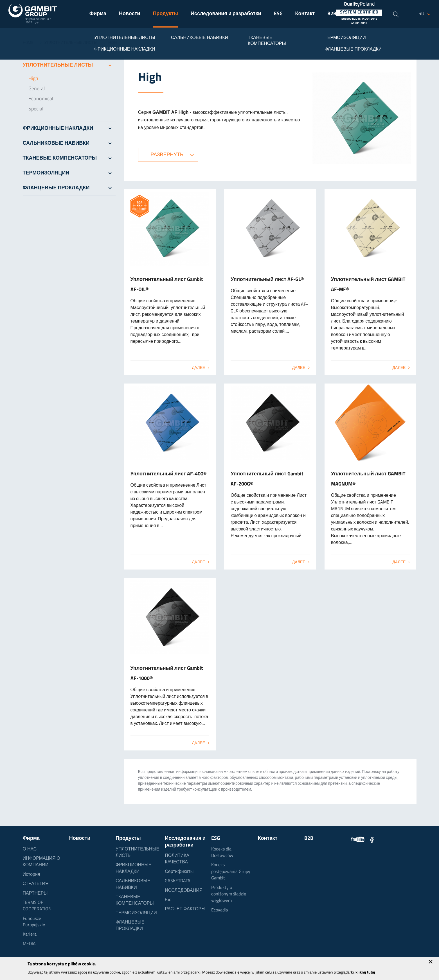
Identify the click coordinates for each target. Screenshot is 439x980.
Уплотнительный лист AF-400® (169, 474)
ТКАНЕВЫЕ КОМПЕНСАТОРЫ (69, 158)
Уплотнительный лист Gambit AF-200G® (267, 479)
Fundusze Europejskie (34, 922)
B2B (332, 14)
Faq (168, 900)
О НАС (30, 849)
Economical (41, 99)
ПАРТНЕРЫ (35, 893)
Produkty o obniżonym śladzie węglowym (229, 894)
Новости (130, 14)
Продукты (165, 14)
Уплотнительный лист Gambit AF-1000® (167, 674)
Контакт (305, 14)
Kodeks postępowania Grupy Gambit (231, 872)
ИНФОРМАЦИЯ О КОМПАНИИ (42, 862)
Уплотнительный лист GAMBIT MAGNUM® (368, 479)
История (31, 875)
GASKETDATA (178, 881)
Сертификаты (179, 872)
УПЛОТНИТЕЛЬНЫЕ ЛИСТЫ (71, 43)
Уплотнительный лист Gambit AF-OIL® (167, 285)
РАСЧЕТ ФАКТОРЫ (185, 909)
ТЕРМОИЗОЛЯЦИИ (69, 173)
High (33, 79)
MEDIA (29, 944)
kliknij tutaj (365, 973)
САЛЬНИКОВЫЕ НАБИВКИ (69, 144)
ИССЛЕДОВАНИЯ (184, 891)
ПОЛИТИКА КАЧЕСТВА (177, 859)
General (37, 89)
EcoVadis (220, 910)
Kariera (30, 934)
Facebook (372, 840)
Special (36, 109)
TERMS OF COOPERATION (37, 906)
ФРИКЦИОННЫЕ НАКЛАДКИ (69, 129)
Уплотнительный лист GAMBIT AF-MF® (368, 285)
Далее (198, 368)
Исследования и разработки (226, 14)
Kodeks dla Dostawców (222, 853)
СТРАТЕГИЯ (36, 884)
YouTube (358, 840)
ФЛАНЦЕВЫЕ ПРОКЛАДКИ (69, 188)
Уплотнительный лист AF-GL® (267, 280)
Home (28, 43)
